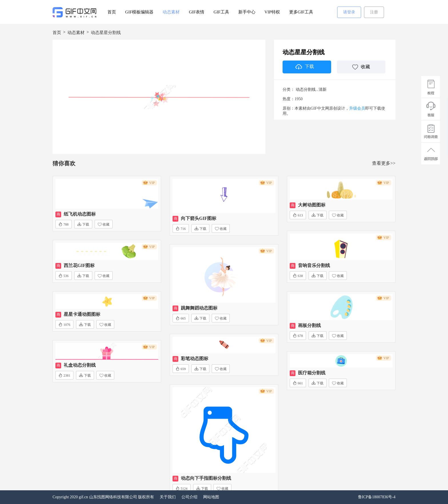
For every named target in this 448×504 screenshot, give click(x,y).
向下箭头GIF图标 (199, 218)
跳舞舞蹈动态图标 (199, 308)
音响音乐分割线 (314, 265)
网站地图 (211, 497)
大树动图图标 (312, 205)
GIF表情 (197, 12)
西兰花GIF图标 (79, 265)
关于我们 (168, 497)
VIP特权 (272, 12)
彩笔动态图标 (195, 359)
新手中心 (247, 12)
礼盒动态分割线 (80, 365)
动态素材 (171, 12)
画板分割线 (309, 325)
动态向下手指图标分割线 (206, 478)
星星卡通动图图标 (82, 314)
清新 (323, 90)
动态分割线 (306, 90)
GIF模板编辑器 (139, 12)
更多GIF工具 (301, 12)
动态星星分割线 (106, 33)
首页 (112, 12)
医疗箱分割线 (312, 373)
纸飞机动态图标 (80, 214)
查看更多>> (384, 163)
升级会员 (357, 108)
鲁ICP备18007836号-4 (377, 497)
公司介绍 (189, 497)
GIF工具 (221, 12)
